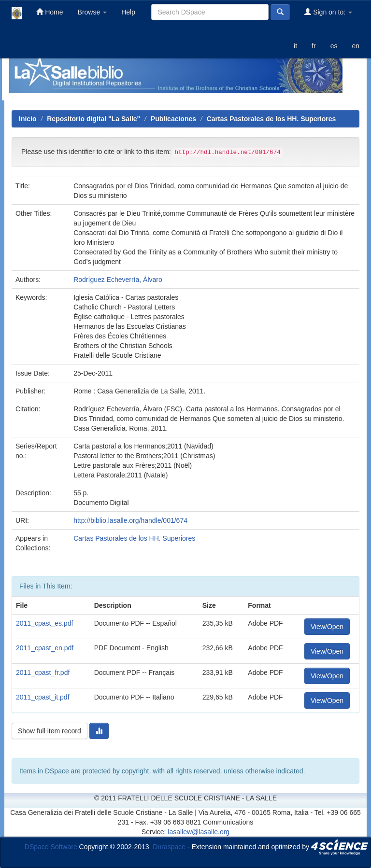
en (356, 46)
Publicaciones (173, 119)
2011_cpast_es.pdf (44, 623)
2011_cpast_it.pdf (43, 697)
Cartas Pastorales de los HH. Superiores (271, 119)
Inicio (28, 119)
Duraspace (169, 846)
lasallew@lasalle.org (199, 832)
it (295, 46)
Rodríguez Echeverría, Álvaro (118, 280)
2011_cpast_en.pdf (45, 648)
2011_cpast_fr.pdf (43, 672)
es (334, 46)
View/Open (327, 627)
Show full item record (50, 731)
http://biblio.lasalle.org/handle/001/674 (130, 520)
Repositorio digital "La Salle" (93, 119)
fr (314, 46)
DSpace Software (51, 846)
